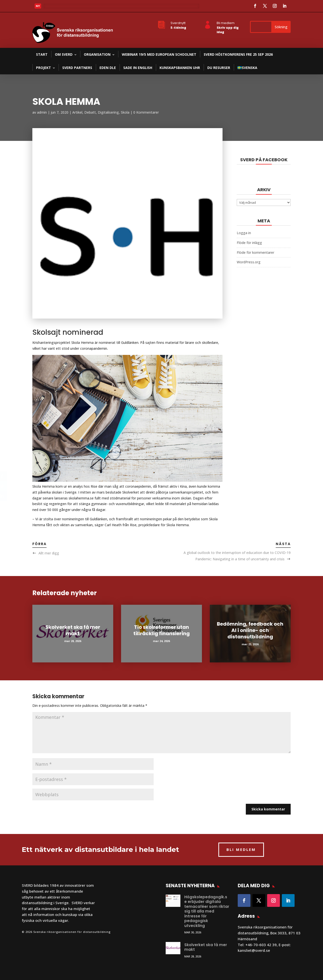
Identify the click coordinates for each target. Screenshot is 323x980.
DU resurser (219, 68)
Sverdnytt (178, 23)
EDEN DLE (108, 68)
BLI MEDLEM (241, 849)
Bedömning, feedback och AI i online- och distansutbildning (250, 630)
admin (42, 112)
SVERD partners (77, 68)
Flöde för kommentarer (255, 252)
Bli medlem (226, 23)
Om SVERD (64, 54)
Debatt (90, 112)
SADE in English (138, 68)
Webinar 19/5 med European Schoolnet (159, 54)
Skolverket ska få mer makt (73, 630)
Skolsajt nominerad (68, 332)
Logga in (244, 233)
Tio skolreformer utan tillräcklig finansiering (161, 630)
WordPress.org (249, 262)
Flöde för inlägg (249, 243)
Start (42, 54)
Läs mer (54, 7)
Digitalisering (108, 112)
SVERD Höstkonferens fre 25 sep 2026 (238, 54)
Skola (125, 112)
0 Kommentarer (146, 112)
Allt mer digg (49, 553)
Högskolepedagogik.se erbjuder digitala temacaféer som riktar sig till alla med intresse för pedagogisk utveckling (207, 911)
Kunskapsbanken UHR (180, 68)
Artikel (77, 112)
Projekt (43, 68)
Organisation (97, 54)
